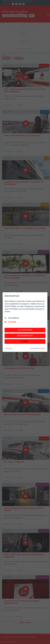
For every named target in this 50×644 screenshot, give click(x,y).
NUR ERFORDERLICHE (25, 336)
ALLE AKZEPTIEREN (25, 330)
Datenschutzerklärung (38, 348)
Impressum (8, 348)
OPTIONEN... (25, 341)
